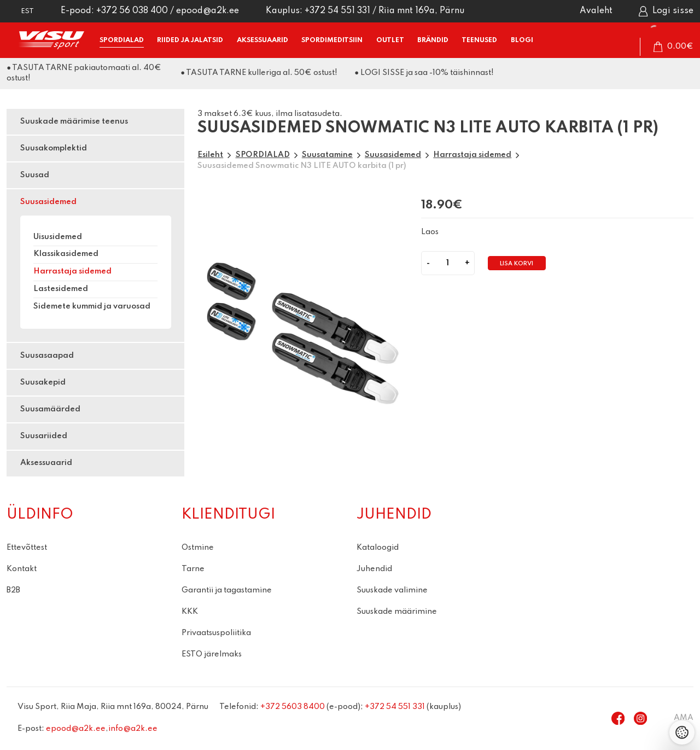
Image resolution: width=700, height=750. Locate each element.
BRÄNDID (433, 40)
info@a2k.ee (133, 729)
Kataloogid (378, 548)
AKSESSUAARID (262, 40)
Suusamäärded (50, 409)
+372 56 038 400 (132, 11)
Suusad (35, 175)
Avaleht (596, 11)
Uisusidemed (58, 237)
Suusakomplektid (54, 148)
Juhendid (374, 569)
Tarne (193, 569)
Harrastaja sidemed (72, 271)
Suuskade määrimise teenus (74, 121)
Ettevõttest (27, 548)
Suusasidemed (48, 202)
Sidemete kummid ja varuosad (92, 306)
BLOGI (522, 40)
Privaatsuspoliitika (216, 633)
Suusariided (44, 436)
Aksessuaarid (46, 463)
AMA (684, 718)
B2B (13, 590)
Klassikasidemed (66, 254)
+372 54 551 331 (337, 11)
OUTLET (390, 40)
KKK (190, 612)
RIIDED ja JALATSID (190, 40)
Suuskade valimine (392, 590)
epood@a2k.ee (208, 11)
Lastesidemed (61, 289)
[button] (20, 11)
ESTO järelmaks (212, 654)
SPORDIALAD (122, 40)
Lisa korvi (517, 264)
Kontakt (22, 569)
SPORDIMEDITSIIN (332, 40)
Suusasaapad (47, 356)
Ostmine (198, 548)
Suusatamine (327, 155)
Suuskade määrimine (397, 612)
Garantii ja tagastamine (227, 590)
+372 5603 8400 (293, 707)
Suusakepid (43, 382)
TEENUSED (479, 40)
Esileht (210, 155)
